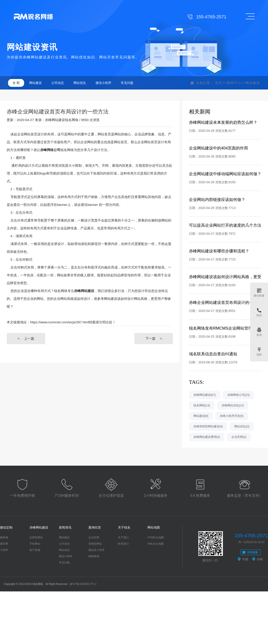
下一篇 (154, 338)
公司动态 (58, 83)
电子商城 (35, 550)
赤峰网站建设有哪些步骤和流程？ (219, 251)
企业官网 (94, 537)
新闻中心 (234, 83)
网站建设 (36, 83)
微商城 (4, 537)
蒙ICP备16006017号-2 (83, 584)
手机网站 (35, 544)
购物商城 (94, 556)
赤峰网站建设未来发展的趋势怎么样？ (223, 122)
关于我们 (123, 537)
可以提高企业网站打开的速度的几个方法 (225, 225)
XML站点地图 (156, 544)
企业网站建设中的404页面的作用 (218, 148)
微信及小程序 (96, 550)
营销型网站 (95, 544)
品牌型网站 (36, 537)
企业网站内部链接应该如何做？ (217, 200)
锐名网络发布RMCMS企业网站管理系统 (225, 328)
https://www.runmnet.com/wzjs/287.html (60, 322)
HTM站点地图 (156, 537)
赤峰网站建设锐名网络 (62, 120)
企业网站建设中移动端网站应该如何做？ (225, 174)
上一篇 (26, 338)
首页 (219, 83)
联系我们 (123, 544)
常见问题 (127, 83)
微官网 (4, 544)
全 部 (16, 83)
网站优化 (80, 83)
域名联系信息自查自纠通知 (213, 354)
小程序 (4, 550)
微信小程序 (103, 83)
